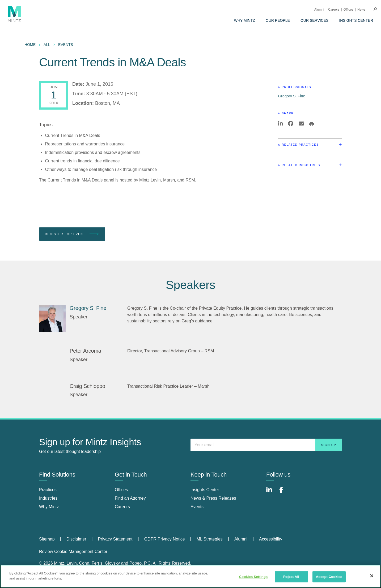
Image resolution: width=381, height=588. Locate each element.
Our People (278, 20)
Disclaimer (76, 539)
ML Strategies (210, 539)
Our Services (315, 20)
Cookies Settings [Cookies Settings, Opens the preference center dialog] (253, 577)
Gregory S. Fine (292, 96)
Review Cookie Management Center (73, 552)
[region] (190, 576)
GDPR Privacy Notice (165, 539)
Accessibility (271, 539)
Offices (348, 10)
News (361, 10)
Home (30, 45)
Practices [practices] (48, 490)
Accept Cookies (329, 577)
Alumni (319, 10)
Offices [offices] (121, 490)
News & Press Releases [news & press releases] (213, 498)
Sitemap (47, 539)
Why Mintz (245, 20)
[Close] (372, 576)
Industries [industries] (48, 498)
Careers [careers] (122, 507)
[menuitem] (245, 20)
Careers (334, 10)
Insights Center (356, 20)
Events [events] (197, 507)
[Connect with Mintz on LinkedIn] (272, 493)
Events (66, 45)
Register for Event (72, 234)
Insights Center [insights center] (205, 490)
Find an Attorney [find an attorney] (130, 498)
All (47, 45)
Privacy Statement (115, 539)
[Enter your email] (266, 445)
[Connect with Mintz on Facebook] (285, 493)
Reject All (291, 577)
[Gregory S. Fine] (52, 318)
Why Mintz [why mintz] (49, 507)
